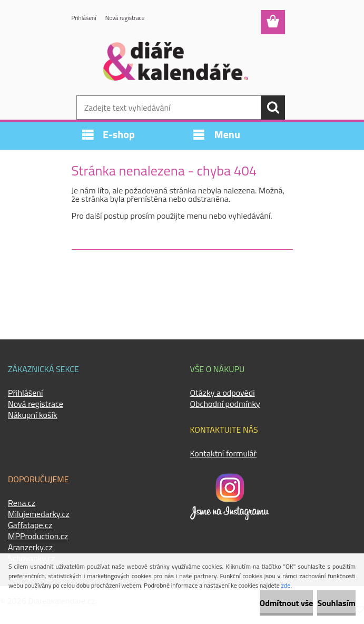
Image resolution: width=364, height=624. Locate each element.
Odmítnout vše (287, 603)
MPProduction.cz (38, 536)
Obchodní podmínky (225, 404)
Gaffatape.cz (30, 525)
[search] (273, 108)
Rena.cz (22, 503)
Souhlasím (336, 603)
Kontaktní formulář (224, 453)
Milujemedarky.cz (39, 514)
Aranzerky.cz (30, 547)
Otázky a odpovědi (223, 393)
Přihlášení (85, 18)
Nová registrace (127, 18)
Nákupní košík (33, 415)
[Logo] (176, 61)
